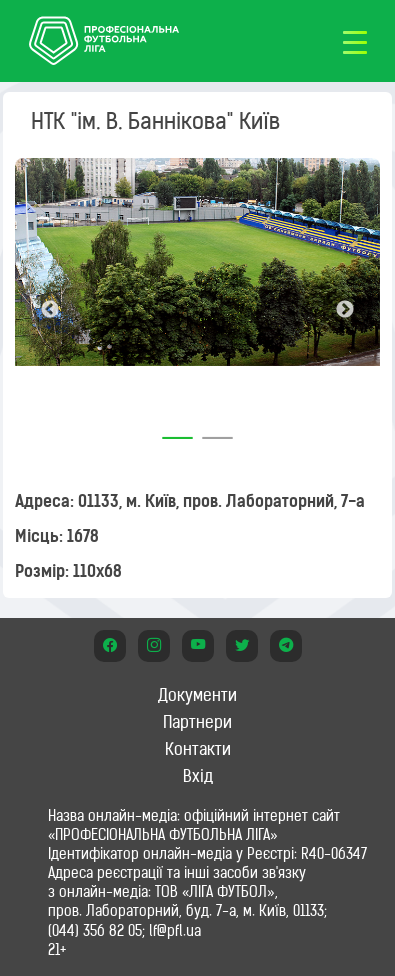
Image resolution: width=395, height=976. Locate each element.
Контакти (198, 749)
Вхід (198, 776)
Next (345, 310)
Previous (50, 310)
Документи (197, 695)
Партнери (197, 722)
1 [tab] (178, 431)
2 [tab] (218, 431)
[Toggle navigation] (355, 41)
